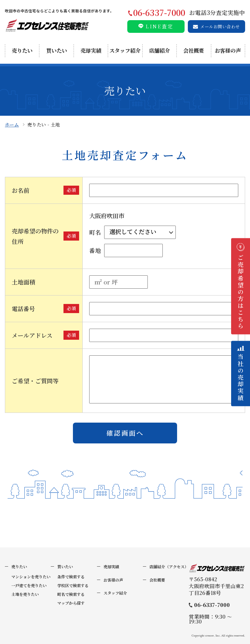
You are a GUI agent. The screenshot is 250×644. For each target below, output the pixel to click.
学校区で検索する (73, 585)
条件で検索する (71, 577)
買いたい (57, 51)
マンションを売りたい (31, 577)
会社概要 (194, 51)
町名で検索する (71, 594)
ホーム (12, 125)
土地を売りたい (25, 594)
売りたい (22, 51)
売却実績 (91, 51)
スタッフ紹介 (125, 51)
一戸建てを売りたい (29, 585)
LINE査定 (160, 26)
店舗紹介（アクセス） (169, 566)
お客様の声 (228, 51)
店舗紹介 (160, 51)
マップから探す (71, 603)
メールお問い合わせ (220, 26)
